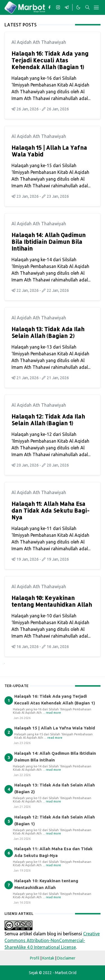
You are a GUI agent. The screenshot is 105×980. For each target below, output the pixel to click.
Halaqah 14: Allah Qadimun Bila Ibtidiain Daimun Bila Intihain (49, 242)
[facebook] (49, 7)
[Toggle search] (88, 7)
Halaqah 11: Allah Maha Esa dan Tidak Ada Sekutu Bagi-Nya (51, 510)
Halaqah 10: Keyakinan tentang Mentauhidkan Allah (52, 601)
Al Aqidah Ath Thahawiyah (39, 42)
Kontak (48, 958)
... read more (52, 713)
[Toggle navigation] (96, 7)
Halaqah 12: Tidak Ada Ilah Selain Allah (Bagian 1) (48, 420)
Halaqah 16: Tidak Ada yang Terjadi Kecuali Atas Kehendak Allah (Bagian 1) (50, 60)
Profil (35, 958)
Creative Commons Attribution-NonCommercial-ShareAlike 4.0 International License (52, 940)
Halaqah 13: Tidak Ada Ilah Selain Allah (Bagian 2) (48, 332)
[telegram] (67, 7)
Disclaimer (66, 958)
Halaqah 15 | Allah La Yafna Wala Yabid (49, 151)
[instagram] (58, 7)
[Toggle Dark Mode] (78, 7)
